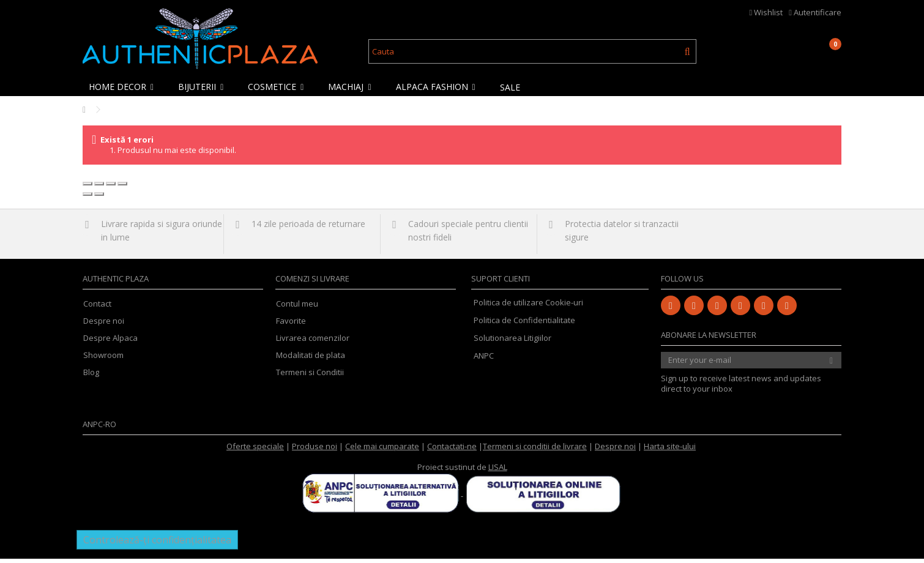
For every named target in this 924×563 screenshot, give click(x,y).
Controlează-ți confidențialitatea (157, 544)
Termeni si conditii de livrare (535, 450)
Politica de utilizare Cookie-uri (528, 307)
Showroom (103, 360)
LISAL (498, 471)
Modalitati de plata (311, 360)
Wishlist (766, 12)
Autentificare (815, 12)
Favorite (291, 325)
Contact (97, 308)
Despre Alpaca (110, 342)
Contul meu (297, 308)
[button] (124, 87)
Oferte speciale (255, 450)
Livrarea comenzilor (313, 342)
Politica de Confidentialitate (524, 324)
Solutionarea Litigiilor (512, 342)
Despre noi (104, 325)
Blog (91, 377)
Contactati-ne (452, 450)
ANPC (484, 360)
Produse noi (315, 450)
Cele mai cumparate (382, 450)
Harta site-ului (670, 450)
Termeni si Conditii (310, 377)
